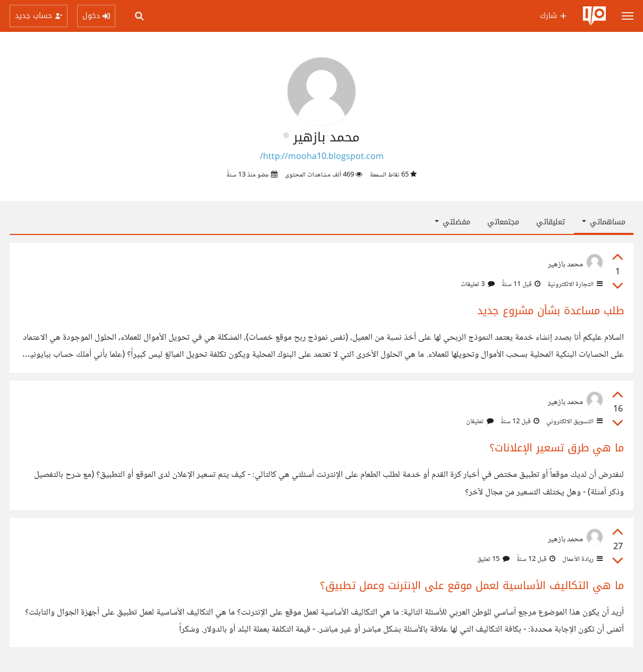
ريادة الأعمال (582, 559)
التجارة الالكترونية (574, 284)
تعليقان (480, 422)
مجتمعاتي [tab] (503, 222)
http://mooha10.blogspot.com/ (322, 157)
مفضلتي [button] (452, 222)
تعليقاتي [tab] (551, 222)
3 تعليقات (478, 284)
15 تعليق (493, 559)
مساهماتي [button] (604, 222)
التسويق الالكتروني (574, 422)
